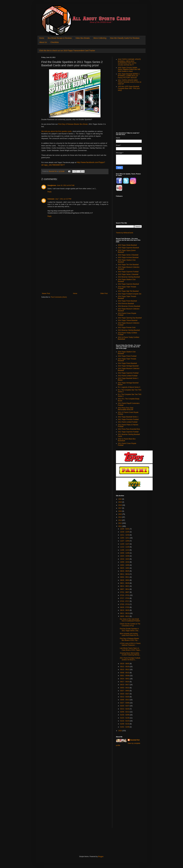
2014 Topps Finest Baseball (127, 301)
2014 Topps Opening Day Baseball (130, 318)
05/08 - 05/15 (125, 673)
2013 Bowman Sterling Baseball (129, 330)
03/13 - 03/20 (125, 697)
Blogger (101, 857)
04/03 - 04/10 (125, 688)
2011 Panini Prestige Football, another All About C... (130, 659)
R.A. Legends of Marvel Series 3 (129, 387)
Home (42, 38)
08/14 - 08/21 (125, 586)
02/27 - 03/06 (125, 703)
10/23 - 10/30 (125, 556)
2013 (120, 520)
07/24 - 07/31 (125, 595)
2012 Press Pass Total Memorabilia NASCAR (126, 409)
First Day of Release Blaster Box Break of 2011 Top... (129, 639)
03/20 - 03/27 (125, 694)
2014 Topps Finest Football (127, 356)
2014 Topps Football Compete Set (130, 294)
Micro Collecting (100, 38)
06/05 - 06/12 (125, 616)
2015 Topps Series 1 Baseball (128, 274)
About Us (43, 42)
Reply (49, 192)
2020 (120, 499)
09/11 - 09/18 (125, 574)
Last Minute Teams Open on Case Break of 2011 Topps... (130, 649)
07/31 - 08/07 (125, 592)
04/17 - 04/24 (125, 682)
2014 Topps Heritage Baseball (128, 366)
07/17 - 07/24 (125, 598)
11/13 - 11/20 (125, 547)
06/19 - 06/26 (125, 610)
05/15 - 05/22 (125, 670)
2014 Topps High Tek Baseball (128, 291)
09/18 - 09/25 (125, 571)
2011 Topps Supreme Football (128, 432)
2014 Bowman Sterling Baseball (129, 277)
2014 (120, 517)
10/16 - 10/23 (125, 559)
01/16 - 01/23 (125, 721)
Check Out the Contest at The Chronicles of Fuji (130, 625)
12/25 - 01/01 (125, 529)
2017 (120, 508)
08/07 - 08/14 (125, 589)
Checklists (55, 42)
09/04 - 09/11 (125, 577)
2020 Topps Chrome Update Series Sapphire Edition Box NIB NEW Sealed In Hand (129, 69)
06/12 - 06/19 (125, 613)
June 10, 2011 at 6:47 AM (66, 185)
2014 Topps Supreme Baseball (128, 284)
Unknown (51, 199)
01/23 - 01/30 (125, 718)
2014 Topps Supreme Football (128, 272)
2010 (120, 731)
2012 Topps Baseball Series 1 (128, 417)
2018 (120, 505)
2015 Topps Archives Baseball (128, 257)
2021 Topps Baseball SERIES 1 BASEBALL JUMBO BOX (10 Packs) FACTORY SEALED (129, 76)
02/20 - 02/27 (125, 706)
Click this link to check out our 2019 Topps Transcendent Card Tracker (67, 51)
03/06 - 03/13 (125, 700)
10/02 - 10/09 (125, 565)
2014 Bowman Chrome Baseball (129, 306)
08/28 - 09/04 (125, 580)
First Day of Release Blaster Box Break (73, 124)
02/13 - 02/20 (125, 709)
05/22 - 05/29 (125, 667)
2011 (120, 526)
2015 (120, 514)
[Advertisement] (75, 273)
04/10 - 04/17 (125, 685)
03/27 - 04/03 (125, 691)
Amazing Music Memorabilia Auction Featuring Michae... (130, 654)
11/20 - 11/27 (125, 544)
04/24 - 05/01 (125, 679)
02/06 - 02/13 (125, 712)
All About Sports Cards (46, 9)
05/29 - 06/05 (125, 664)
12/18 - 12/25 (125, 532)
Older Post (104, 293)
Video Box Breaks (83, 38)
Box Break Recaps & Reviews (60, 38)
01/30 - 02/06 (125, 715)
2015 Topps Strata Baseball (127, 245)
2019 (120, 502)
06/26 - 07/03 (125, 607)
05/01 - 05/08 (125, 676)
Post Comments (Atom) (59, 297)
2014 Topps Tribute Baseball (128, 320)
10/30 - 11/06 (125, 553)
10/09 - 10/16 (125, 562)
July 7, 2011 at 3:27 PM (63, 199)
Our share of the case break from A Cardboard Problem (130, 620)
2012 (120, 523)
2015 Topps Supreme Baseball (128, 248)
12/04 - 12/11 (125, 538)
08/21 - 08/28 (125, 583)
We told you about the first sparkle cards (56, 131)
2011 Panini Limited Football (128, 422)
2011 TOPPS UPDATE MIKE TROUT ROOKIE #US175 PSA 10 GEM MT (130, 82)
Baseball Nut (135, 740)
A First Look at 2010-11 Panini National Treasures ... (130, 644)
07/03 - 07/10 (125, 604)
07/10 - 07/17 (125, 601)
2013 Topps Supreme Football (128, 373)
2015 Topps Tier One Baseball (128, 265)
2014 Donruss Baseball (126, 304)
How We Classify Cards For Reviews (125, 38)
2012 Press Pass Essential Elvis (129, 429)
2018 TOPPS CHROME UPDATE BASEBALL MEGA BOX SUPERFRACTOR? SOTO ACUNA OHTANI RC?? (129, 62)
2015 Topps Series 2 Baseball (128, 255)
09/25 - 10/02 (125, 568)
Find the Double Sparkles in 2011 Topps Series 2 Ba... (130, 630)
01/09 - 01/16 (125, 724)
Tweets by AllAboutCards (125, 233)
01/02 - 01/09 (125, 727)
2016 (120, 511)
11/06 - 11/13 (125, 550)
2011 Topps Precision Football (128, 419)
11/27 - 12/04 (125, 541)
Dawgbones (52, 185)
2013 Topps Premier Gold (127, 327)
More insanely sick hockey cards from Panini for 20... (130, 634)
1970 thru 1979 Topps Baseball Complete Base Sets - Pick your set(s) (129, 88)
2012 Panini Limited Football (128, 376)
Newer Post (46, 293)
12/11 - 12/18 (125, 535)
